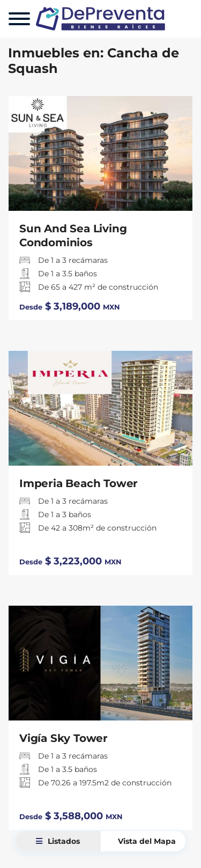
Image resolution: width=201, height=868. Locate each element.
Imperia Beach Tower (79, 483)
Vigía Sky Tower (64, 738)
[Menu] (19, 19)
